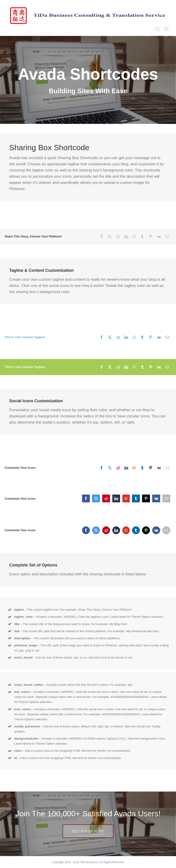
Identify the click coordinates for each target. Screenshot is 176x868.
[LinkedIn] (126, 237)
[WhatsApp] (134, 237)
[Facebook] (102, 237)
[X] (110, 237)
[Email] (167, 237)
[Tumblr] (142, 237)
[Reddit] (118, 237)
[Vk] (159, 237)
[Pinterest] (151, 237)
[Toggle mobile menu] (167, 29)
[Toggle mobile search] (157, 29)
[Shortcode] (88, 80)
